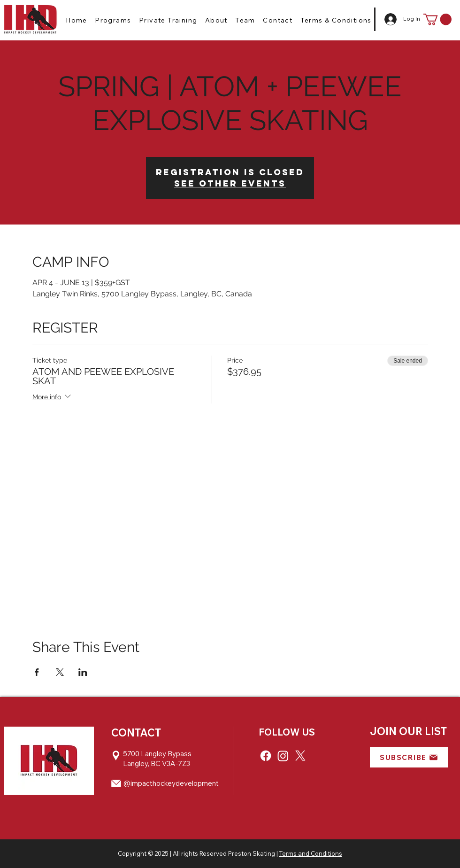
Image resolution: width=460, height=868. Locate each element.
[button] (113, 20)
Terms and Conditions (311, 853)
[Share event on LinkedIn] (83, 672)
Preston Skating (252, 853)
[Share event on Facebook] (37, 672)
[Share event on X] (60, 672)
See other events (230, 183)
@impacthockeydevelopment (171, 783)
